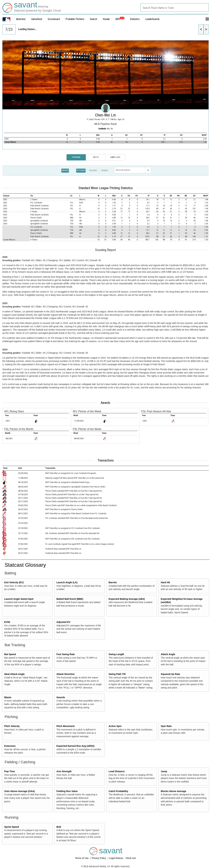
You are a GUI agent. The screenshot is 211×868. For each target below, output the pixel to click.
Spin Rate (166, 726)
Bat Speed (10, 654)
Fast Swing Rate (66, 654)
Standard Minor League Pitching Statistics (106, 188)
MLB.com (131, 858)
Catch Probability (118, 791)
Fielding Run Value (67, 791)
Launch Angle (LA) (67, 582)
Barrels (113, 582)
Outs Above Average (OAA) (20, 791)
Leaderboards (152, 19)
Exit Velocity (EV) (14, 582)
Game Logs (115, 157)
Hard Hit (165, 582)
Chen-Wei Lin (105, 115)
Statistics (135, 19)
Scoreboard (54, 19)
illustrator (21, 19)
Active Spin (115, 726)
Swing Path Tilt (117, 674)
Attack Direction (65, 674)
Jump (164, 771)
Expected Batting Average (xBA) (127, 599)
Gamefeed (37, 19)
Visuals (106, 19)
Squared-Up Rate (170, 674)
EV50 (7, 622)
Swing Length (116, 654)
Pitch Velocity (12, 726)
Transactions (106, 460)
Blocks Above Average (173, 791)
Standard (76, 157)
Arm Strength (64, 771)
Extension (10, 746)
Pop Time (10, 771)
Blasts (8, 697)
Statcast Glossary (25, 565)
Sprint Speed (12, 827)
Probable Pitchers (75, 19)
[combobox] (175, 8)
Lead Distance (117, 771)
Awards (105, 403)
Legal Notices (116, 858)
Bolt (59, 827)
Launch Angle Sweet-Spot (19, 599)
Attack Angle (168, 654)
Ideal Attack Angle (15, 674)
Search (93, 19)
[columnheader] (16, 196)
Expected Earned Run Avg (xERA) (75, 746)
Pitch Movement (65, 726)
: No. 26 (105, 129)
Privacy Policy (99, 858)
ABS (120, 19)
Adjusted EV (63, 622)
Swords (61, 697)
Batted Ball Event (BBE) (70, 599)
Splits (96, 157)
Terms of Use (82, 858)
